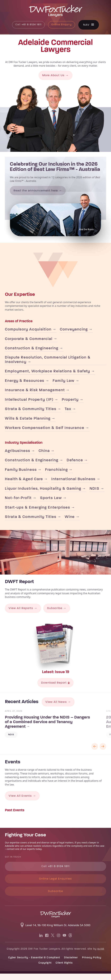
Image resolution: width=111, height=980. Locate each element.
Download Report (55, 687)
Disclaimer (71, 964)
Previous (95, 751)
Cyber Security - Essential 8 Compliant (34, 964)
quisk (101, 955)
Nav (88, 25)
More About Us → (55, 76)
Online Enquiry (62, 25)
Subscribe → (59, 612)
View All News (57, 707)
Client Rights (64, 969)
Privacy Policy (92, 964)
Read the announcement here (37, 191)
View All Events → (23, 801)
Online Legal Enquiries (56, 885)
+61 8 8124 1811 (28, 25)
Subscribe (56, 897)
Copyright (45, 969)
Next (103, 751)
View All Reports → (24, 612)
